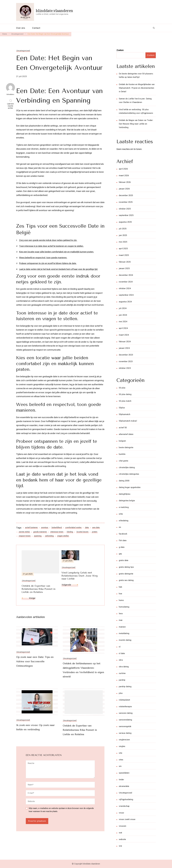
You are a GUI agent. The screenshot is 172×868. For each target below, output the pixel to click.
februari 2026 (125, 182)
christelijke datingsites (129, 474)
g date (122, 547)
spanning (38, 536)
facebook (123, 534)
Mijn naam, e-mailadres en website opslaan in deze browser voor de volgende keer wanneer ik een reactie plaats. (61, 810)
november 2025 (126, 202)
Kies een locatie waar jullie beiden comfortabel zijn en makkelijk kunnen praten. (56, 252)
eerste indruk (24, 532)
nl (120, 647)
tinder (121, 780)
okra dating (124, 667)
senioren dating (126, 713)
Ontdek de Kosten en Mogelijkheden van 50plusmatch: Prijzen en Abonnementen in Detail (137, 88)
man (121, 620)
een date (96, 528)
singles (122, 746)
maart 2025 (124, 255)
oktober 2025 (125, 209)
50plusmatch (125, 414)
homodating (124, 607)
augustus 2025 (125, 222)
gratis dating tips (126, 567)
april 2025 (123, 249)
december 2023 (126, 355)
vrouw (121, 813)
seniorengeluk (125, 726)
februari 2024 (125, 342)
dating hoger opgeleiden (130, 487)
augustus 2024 (125, 302)
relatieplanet (124, 700)
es (120, 527)
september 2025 (126, 215)
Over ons (21, 28)
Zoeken (120, 50)
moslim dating (125, 640)
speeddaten (124, 773)
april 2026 (123, 169)
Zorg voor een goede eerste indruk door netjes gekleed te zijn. (48, 240)
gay (120, 554)
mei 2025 (123, 242)
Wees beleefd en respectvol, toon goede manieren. (43, 258)
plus (121, 693)
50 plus (122, 388)
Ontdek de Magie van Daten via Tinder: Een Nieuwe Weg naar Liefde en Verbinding (136, 124)
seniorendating (125, 720)
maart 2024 (124, 335)
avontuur (45, 528)
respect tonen (25, 536)
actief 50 (123, 428)
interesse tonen (57, 532)
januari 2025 (124, 268)
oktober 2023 (125, 368)
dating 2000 (124, 481)
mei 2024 (123, 322)
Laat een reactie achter (11, 106)
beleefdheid (57, 528)
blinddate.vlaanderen (54, 11)
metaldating (124, 633)
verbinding (49, 536)
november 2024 (126, 282)
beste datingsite (126, 447)
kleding (70, 532)
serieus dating (125, 733)
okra (121, 660)
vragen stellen (63, 536)
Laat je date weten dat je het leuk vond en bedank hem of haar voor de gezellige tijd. (58, 269)
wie (120, 846)
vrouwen (123, 826)
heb (121, 587)
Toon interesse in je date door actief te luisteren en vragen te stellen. (51, 246)
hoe (121, 594)
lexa (121, 614)
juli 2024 (123, 308)
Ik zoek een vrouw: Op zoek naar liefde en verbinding (36, 728)
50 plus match (125, 401)
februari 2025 (125, 262)
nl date (122, 653)
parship (122, 680)
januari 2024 (124, 348)
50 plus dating (125, 394)
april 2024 (123, 328)
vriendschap (124, 806)
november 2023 (126, 361)
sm (120, 766)
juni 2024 (123, 315)
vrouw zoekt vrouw (127, 819)
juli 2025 (123, 229)
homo (121, 600)
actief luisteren (31, 528)
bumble (122, 454)
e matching (124, 507)
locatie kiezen (82, 532)
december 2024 (126, 275)
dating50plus (125, 494)
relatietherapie (125, 707)
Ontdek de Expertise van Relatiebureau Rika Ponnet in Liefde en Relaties (80, 730)
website (122, 839)
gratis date (124, 560)
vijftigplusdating (126, 799)
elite (121, 514)
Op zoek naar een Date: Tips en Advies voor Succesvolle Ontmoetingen (35, 662)
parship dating (125, 687)
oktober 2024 (125, 288)
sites (121, 760)
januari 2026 (124, 189)
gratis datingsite (126, 574)
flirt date (123, 540)
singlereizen (124, 740)
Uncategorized (23, 51)
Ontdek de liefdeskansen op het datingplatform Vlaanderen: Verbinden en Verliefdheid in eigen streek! (82, 670)
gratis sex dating (126, 580)
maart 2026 (124, 176)
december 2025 (126, 195)
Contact (36, 28)
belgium (122, 441)
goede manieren (40, 532)
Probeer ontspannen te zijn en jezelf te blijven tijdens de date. (48, 263)
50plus (122, 408)
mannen (122, 627)
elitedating (124, 521)
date (87, 528)
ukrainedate (124, 786)
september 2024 (126, 295)
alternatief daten (126, 434)
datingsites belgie (127, 501)
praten (95, 532)
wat (120, 833)
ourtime (122, 673)
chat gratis (124, 461)
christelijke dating (127, 467)
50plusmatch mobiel (128, 421)
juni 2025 (123, 235)
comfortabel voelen (73, 528)
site (121, 753)
